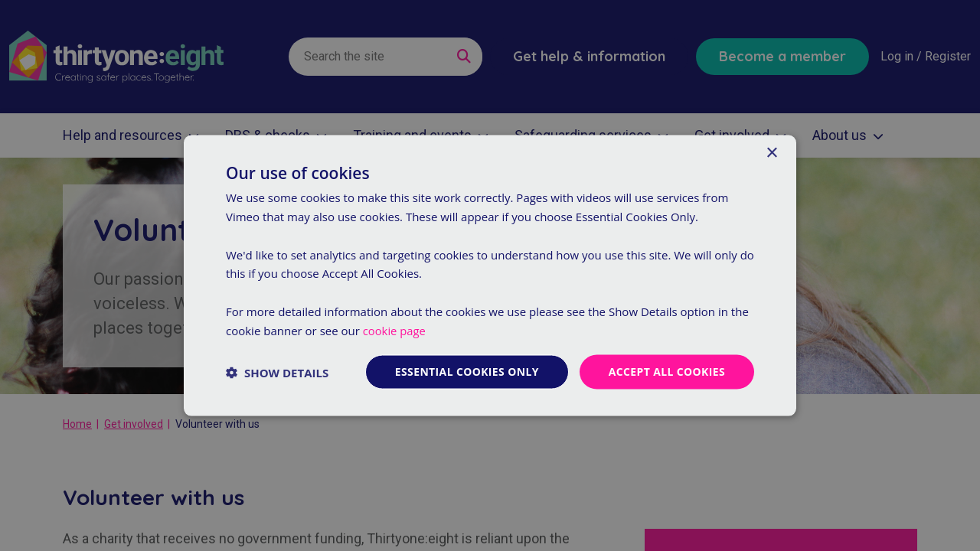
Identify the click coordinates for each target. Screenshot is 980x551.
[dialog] (490, 275)
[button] (277, 372)
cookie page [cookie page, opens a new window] (395, 330)
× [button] (771, 153)
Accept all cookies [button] (666, 372)
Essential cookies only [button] (466, 372)
